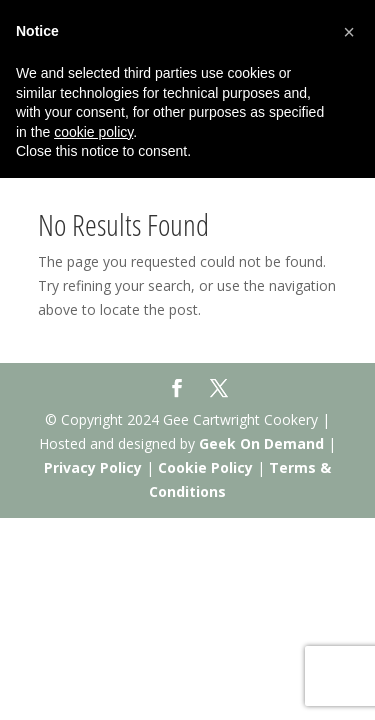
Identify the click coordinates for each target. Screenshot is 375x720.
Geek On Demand (261, 443)
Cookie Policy (205, 467)
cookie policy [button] (93, 132)
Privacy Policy (93, 467)
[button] (349, 32)
